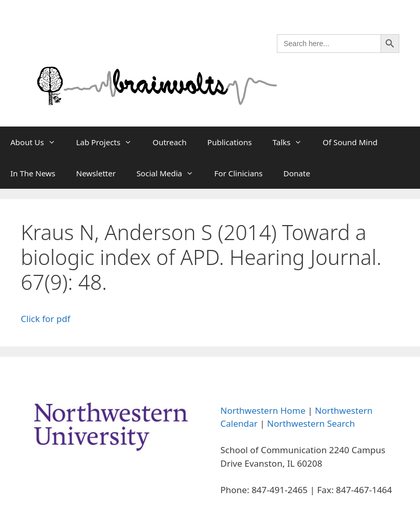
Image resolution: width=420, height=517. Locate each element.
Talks (293, 142)
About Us (38, 142)
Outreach (170, 142)
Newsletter (96, 173)
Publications (230, 142)
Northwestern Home (263, 410)
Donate (297, 173)
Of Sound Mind (350, 142)
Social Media (170, 173)
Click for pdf (46, 319)
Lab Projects (109, 142)
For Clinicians (238, 173)
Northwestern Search (311, 423)
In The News (33, 173)
